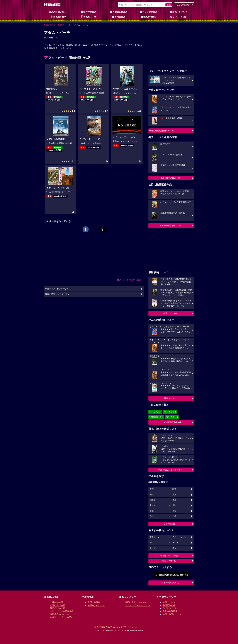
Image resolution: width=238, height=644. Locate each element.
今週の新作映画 (119, 12)
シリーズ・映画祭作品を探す (170, 422)
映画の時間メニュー (59, 12)
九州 (152, 516)
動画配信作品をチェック (170, 225)
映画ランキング (179, 12)
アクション (155, 537)
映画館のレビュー (96, 605)
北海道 (153, 500)
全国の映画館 (94, 602)
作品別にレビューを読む (62, 617)
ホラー (175, 548)
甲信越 (153, 505)
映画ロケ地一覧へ (170, 561)
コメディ (154, 548)
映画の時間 (49, 25)
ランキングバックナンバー (138, 605)
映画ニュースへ (170, 313)
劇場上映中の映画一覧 (170, 178)
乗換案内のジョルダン (110, 627)
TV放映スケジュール (172, 608)
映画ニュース (89, 17)
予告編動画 (119, 17)
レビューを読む (179, 17)
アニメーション (179, 537)
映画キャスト (64, 25)
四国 (174, 511)
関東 (174, 489)
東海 (174, 495)
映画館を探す (59, 17)
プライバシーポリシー (133, 627)
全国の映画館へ (170, 524)
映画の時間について (170, 583)
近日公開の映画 (149, 12)
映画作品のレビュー (60, 614)
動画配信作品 (149, 17)
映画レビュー (170, 398)
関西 (152, 495)
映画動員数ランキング (136, 602)
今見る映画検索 (183, 5)
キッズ (175, 542)
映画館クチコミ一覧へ (170, 556)
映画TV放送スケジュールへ (170, 470)
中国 (152, 511)
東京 (152, 489)
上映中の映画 (89, 12)
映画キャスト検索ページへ (57, 289)
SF (151, 542)
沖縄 (174, 516)
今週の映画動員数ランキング (162, 131)
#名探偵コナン (156, 417)
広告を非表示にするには (130, 280)
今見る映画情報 (170, 611)
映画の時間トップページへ (57, 294)
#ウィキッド (169, 412)
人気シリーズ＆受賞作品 (62, 611)
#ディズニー (171, 417)
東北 (174, 500)
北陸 (174, 505)
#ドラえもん (155, 412)
